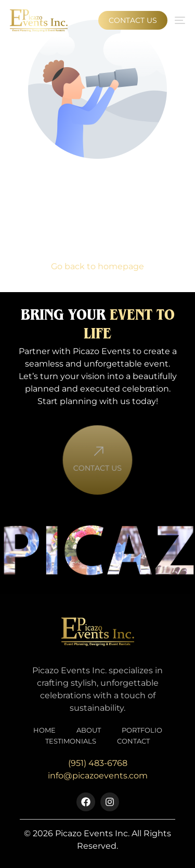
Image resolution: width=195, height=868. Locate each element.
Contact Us (97, 475)
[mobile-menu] (179, 20)
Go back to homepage (97, 266)
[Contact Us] (97, 459)
